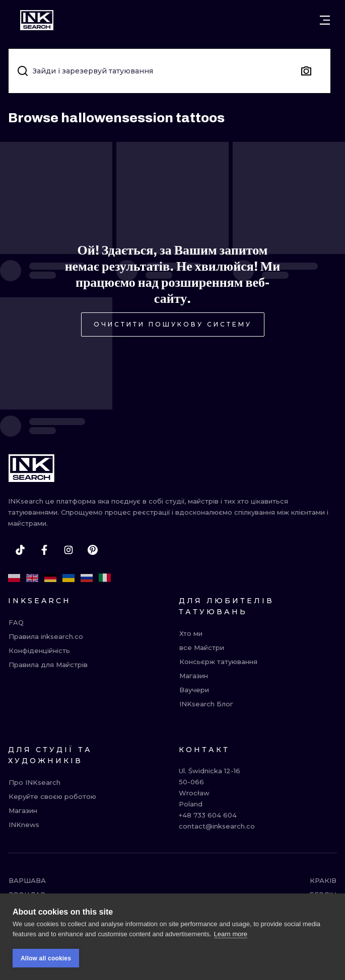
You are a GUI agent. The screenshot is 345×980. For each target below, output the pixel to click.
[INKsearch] (37, 20)
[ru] (87, 578)
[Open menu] (325, 20)
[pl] (14, 578)
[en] (32, 578)
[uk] (68, 578)
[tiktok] (20, 550)
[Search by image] (306, 71)
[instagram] (68, 550)
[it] (105, 578)
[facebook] (44, 550)
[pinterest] (93, 550)
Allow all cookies (46, 967)
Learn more (231, 943)
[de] (50, 578)
